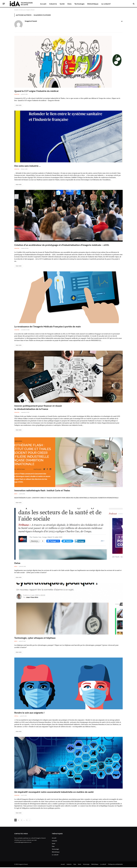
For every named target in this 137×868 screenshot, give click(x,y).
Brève (16, 494)
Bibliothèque (93, 4)
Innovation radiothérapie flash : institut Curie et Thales (42, 491)
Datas (17, 563)
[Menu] (4, 4)
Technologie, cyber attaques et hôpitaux (35, 638)
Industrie (53, 4)
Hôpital (16, 717)
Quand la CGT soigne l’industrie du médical (36, 91)
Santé (62, 4)
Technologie (79, 4)
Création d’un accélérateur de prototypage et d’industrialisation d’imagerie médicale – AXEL (62, 245)
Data (69, 4)
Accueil (43, 4)
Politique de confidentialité (115, 865)
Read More (19, 105)
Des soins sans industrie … (27, 166)
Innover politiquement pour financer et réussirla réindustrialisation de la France (38, 408)
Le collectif (106, 4)
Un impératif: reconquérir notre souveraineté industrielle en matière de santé (54, 793)
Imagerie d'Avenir (31, 21)
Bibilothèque (95, 865)
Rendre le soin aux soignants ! (29, 713)
